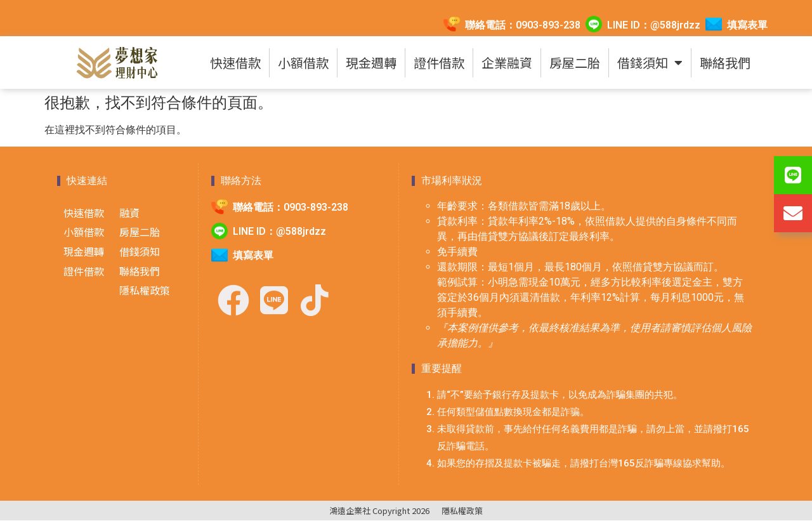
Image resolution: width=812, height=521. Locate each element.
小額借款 (303, 63)
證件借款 (439, 63)
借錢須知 (650, 63)
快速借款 (235, 63)
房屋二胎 (575, 63)
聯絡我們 (725, 63)
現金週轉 (371, 63)
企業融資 (507, 63)
